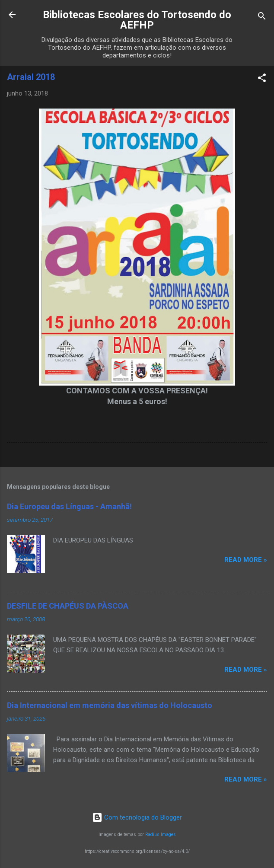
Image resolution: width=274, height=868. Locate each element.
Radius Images (161, 834)
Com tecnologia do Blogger (137, 817)
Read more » (246, 560)
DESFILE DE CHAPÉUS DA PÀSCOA (68, 606)
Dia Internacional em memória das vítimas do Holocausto (110, 705)
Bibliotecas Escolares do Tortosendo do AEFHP (137, 20)
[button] (262, 79)
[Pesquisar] (262, 18)
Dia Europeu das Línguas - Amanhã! (69, 506)
